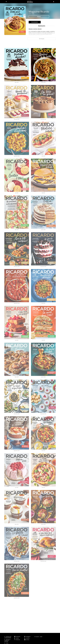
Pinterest (17, 640)
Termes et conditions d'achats (7, 640)
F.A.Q (6, 643)
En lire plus (42, 39)
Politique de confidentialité (8, 637)
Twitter (17, 638)
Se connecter (35, 22)
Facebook (17, 637)
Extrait (39, 17)
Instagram (27, 637)
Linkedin (27, 638)
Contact (27, 640)
